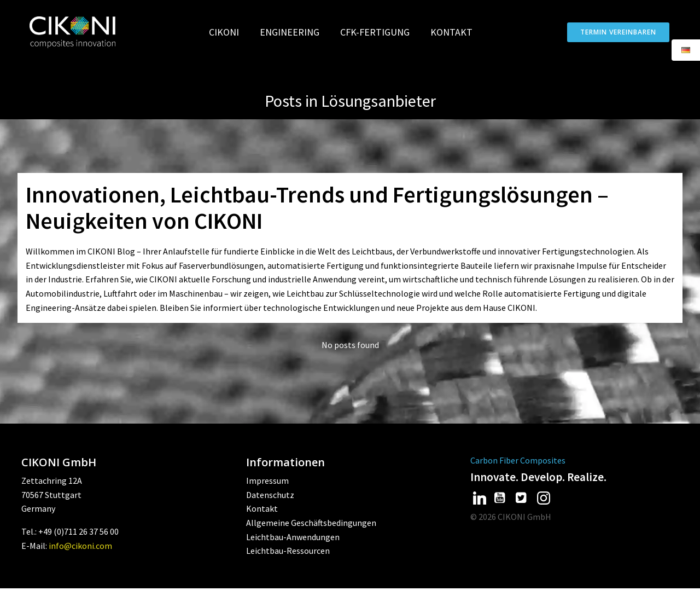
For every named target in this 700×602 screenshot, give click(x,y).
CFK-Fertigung (380, 32)
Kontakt (451, 32)
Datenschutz (270, 508)
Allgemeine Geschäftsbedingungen (311, 537)
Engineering (294, 32)
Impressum (267, 495)
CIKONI (229, 32)
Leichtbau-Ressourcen (288, 565)
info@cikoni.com (80, 559)
